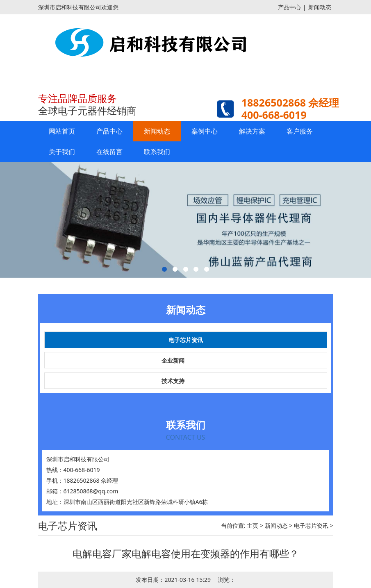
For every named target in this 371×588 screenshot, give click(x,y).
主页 (253, 526)
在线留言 (109, 152)
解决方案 (252, 131)
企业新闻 (173, 360)
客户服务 (300, 131)
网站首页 (62, 131)
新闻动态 (320, 7)
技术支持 (173, 381)
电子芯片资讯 (186, 340)
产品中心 (289, 7)
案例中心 (205, 131)
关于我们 (62, 152)
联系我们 (157, 152)
